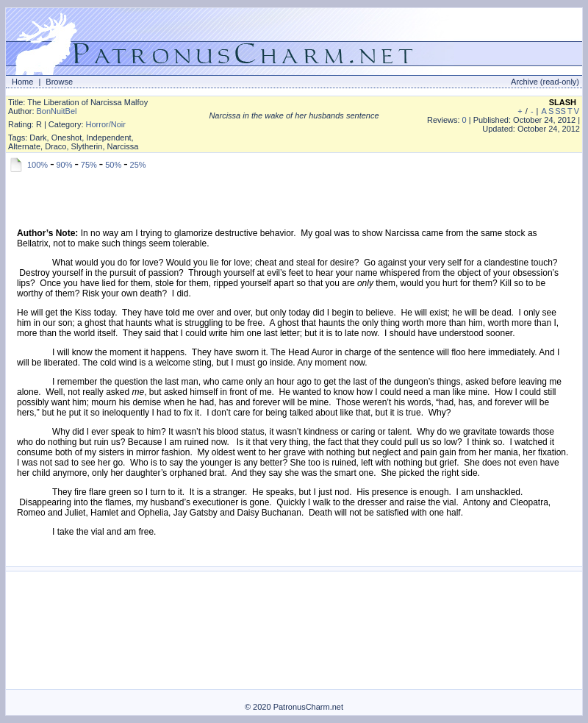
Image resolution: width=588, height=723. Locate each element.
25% (138, 165)
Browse (59, 82)
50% (113, 165)
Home (22, 82)
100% (37, 165)
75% (89, 165)
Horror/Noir (106, 124)
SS (560, 111)
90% (64, 165)
